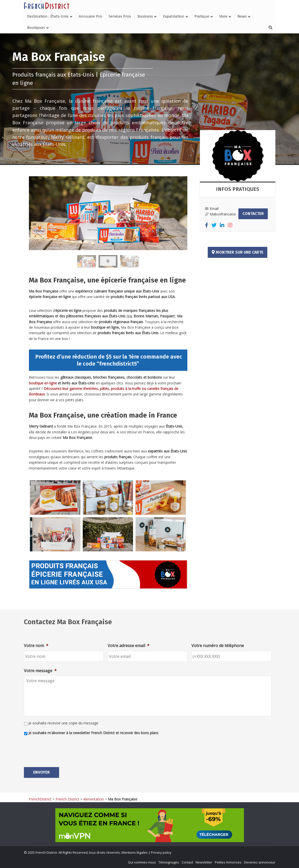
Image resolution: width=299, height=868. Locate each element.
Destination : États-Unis (48, 16)
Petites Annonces (228, 862)
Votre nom (36, 646)
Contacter (253, 214)
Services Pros (120, 16)
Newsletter (204, 862)
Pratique (202, 16)
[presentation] (62, 749)
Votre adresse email (129, 646)
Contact (187, 862)
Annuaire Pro (90, 16)
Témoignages (169, 862)
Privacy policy (161, 852)
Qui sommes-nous (142, 862)
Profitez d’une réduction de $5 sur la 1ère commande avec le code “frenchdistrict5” (108, 360)
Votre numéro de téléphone (218, 646)
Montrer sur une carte (238, 252)
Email (212, 209)
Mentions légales (135, 852)
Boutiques (36, 28)
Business (145, 16)
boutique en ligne (43, 383)
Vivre (223, 16)
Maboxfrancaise (220, 214)
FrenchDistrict (40, 799)
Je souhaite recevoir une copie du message (63, 723)
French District (67, 799)
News (242, 16)
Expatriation (174, 16)
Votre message (40, 671)
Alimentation (94, 799)
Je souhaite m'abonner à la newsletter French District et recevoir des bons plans (93, 733)
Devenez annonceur (260, 862)
